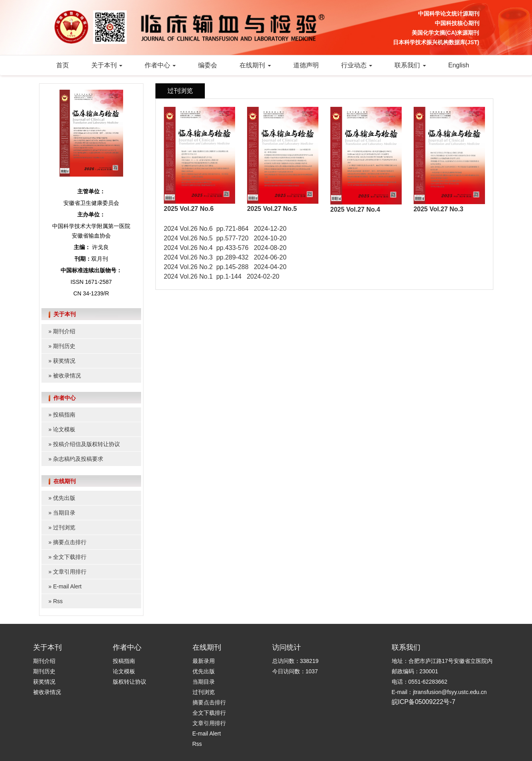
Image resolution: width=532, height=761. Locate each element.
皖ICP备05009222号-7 (424, 702)
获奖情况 (64, 361)
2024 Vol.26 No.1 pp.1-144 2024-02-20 (222, 276)
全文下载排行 (70, 557)
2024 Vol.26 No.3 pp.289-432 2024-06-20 (225, 257)
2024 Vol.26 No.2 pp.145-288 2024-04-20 (225, 267)
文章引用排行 (70, 572)
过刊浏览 (64, 527)
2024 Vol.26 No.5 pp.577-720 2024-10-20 (225, 238)
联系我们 (410, 65)
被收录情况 (67, 376)
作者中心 (160, 65)
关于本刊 (107, 65)
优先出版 (64, 498)
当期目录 (64, 513)
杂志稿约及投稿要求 (78, 459)
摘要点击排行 (70, 542)
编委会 (208, 65)
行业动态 (357, 65)
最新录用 (204, 661)
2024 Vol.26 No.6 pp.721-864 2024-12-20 (225, 229)
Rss (58, 601)
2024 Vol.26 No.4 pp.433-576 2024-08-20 (225, 248)
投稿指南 (64, 415)
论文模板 (64, 429)
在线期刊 (255, 65)
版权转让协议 (130, 682)
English (459, 65)
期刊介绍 (64, 331)
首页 (63, 65)
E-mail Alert (67, 586)
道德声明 (306, 65)
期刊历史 (64, 346)
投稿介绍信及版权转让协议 (86, 444)
